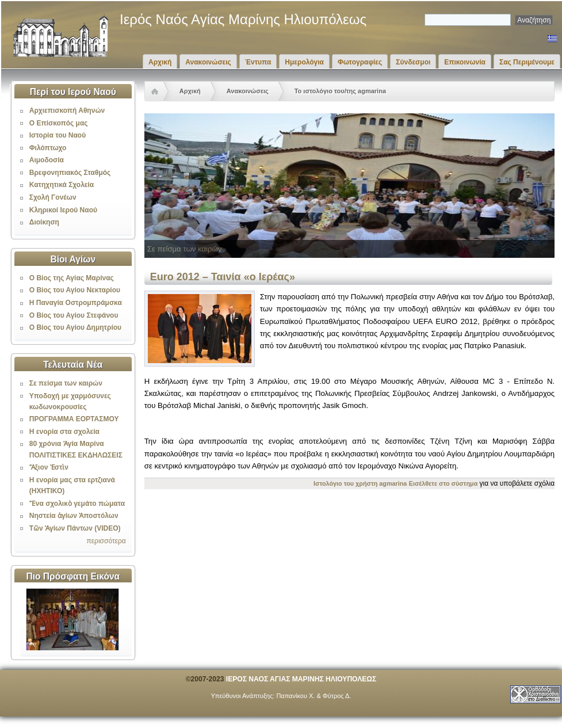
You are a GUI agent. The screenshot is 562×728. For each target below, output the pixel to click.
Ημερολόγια (304, 62)
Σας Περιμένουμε (527, 62)
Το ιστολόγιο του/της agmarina (340, 91)
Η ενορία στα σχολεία (64, 432)
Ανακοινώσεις (208, 62)
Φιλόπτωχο (48, 148)
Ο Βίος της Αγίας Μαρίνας (72, 278)
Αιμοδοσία (47, 160)
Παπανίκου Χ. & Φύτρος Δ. (314, 696)
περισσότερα (106, 541)
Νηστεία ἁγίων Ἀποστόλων (74, 516)
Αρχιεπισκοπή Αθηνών (67, 110)
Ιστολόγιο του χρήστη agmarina (360, 483)
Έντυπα (258, 62)
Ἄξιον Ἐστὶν (49, 467)
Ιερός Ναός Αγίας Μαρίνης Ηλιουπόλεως (243, 19)
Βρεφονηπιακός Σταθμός (70, 173)
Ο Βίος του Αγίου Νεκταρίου (75, 290)
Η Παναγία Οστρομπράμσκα (76, 303)
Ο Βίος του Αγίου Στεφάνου (74, 315)
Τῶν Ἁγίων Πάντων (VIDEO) (75, 528)
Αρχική (160, 62)
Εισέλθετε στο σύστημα (444, 483)
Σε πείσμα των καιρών (66, 383)
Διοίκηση (44, 222)
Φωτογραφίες (360, 62)
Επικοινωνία (465, 62)
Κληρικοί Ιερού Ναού (63, 210)
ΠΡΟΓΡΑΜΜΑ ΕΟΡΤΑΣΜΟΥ (74, 419)
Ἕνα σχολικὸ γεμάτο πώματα (77, 504)
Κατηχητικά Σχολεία (62, 185)
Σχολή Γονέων (53, 197)
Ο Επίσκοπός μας (59, 123)
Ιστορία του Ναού (58, 135)
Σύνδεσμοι (413, 62)
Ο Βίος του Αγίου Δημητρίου (75, 327)
